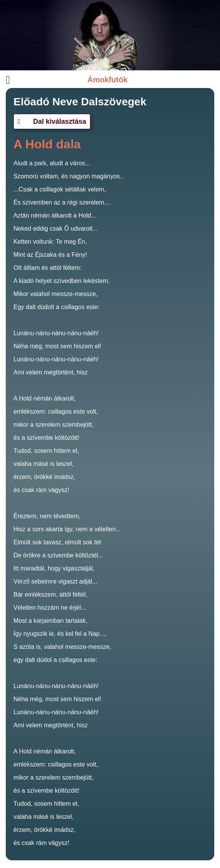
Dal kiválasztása (52, 121)
